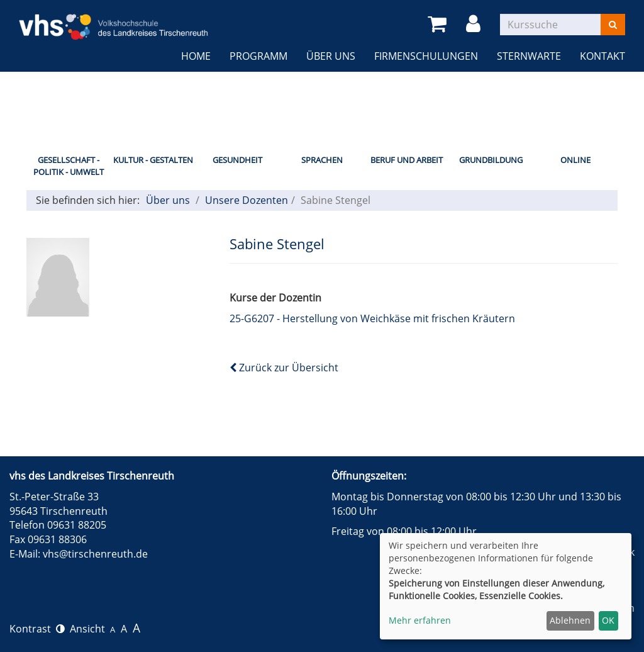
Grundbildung (491, 160)
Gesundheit (237, 160)
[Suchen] (613, 25)
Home (196, 56)
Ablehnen (570, 620)
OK (608, 620)
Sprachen (322, 160)
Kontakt (602, 56)
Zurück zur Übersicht (284, 368)
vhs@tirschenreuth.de (95, 554)
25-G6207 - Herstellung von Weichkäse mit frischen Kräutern (372, 318)
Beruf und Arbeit (407, 160)
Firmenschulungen (426, 56)
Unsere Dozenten (247, 200)
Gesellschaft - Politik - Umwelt (69, 166)
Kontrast (37, 629)
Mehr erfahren (420, 620)
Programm (258, 56)
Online (575, 160)
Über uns (331, 56)
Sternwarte (529, 56)
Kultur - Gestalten (153, 160)
